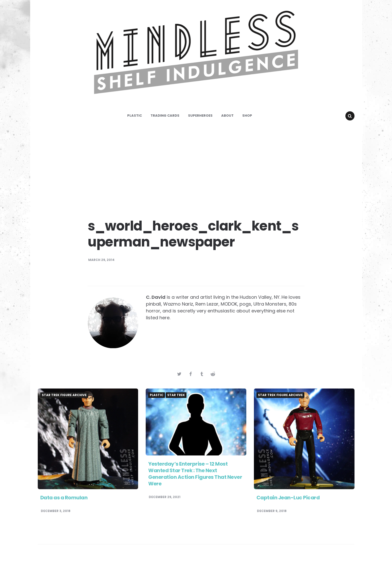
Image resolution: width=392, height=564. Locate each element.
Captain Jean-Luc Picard (288, 498)
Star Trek (176, 395)
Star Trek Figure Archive (64, 395)
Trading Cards (165, 116)
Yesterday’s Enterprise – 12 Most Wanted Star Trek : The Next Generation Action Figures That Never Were (195, 474)
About (227, 116)
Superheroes (200, 116)
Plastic (135, 116)
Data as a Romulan (64, 498)
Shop (247, 116)
